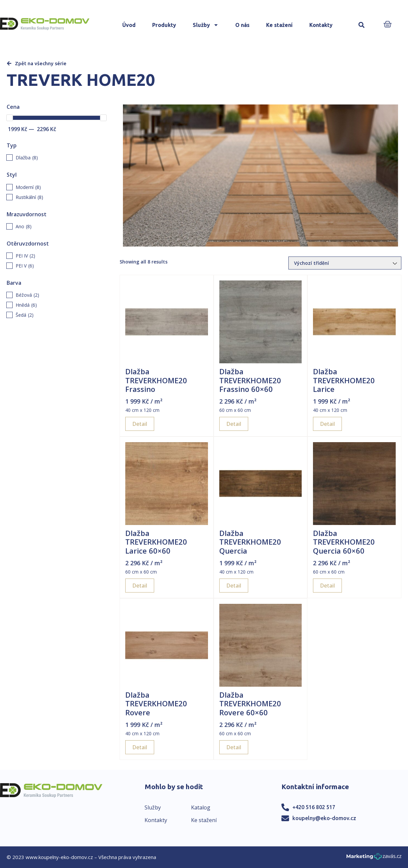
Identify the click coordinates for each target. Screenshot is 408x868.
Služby (206, 25)
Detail (140, 424)
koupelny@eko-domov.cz (324, 818)
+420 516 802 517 (314, 807)
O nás (242, 25)
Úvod (129, 25)
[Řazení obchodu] (345, 263)
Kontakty (321, 25)
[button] (361, 25)
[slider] (10, 118)
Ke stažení (279, 25)
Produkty (164, 25)
